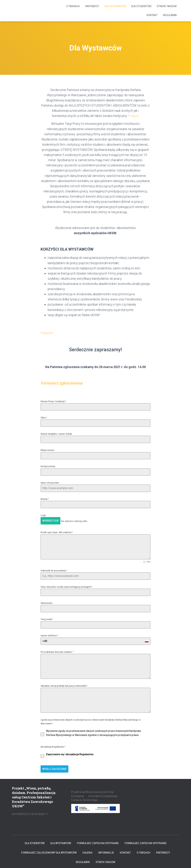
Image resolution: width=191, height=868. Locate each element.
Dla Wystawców (115, 6)
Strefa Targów (167, 6)
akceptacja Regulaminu (53, 746)
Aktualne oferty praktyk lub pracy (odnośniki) (64, 685)
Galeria (87, 851)
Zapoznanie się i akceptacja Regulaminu (70, 753)
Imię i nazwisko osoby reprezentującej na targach (66, 586)
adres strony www (50, 483)
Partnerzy (92, 6)
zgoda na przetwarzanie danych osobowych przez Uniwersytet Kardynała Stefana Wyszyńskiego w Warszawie (91, 721)
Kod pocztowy (48, 466)
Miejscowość (47, 450)
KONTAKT (152, 15)
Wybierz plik (50, 521)
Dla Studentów (141, 6)
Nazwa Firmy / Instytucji (53, 401)
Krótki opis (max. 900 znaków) (57, 532)
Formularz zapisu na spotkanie (98, 841)
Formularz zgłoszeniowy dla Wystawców (49, 851)
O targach (73, 6)
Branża (45, 499)
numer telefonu (49, 635)
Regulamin (170, 15)
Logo (43, 515)
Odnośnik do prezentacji (54, 570)
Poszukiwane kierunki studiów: (57, 651)
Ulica (44, 418)
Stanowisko (47, 602)
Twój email (47, 618)
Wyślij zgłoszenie (54, 768)
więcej (135, 116)
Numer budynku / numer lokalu (56, 434)
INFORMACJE (106, 851)
